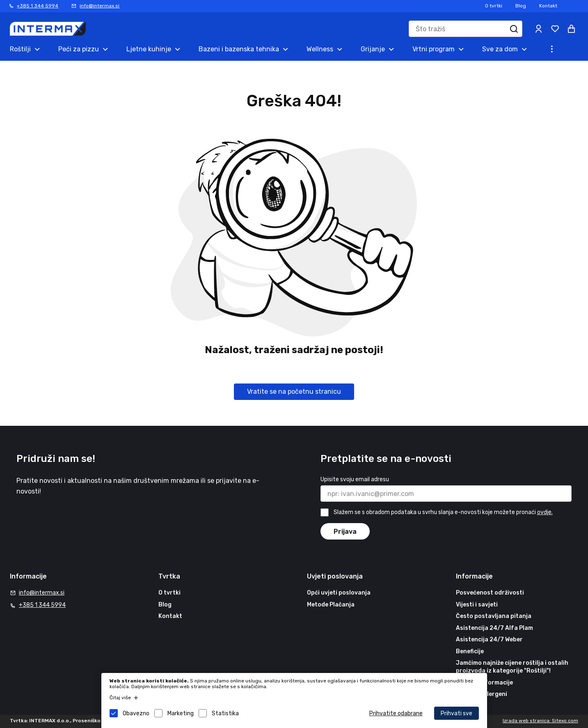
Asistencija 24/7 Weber (489, 640)
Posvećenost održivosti (490, 593)
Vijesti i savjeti (477, 605)
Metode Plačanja (331, 605)
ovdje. (545, 512)
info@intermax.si (100, 6)
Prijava (345, 532)
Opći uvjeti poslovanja (339, 593)
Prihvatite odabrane (396, 713)
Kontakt (548, 6)
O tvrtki (494, 6)
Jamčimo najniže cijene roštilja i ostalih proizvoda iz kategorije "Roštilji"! (512, 667)
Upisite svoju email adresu (355, 479)
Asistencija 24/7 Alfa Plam (494, 628)
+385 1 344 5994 (38, 6)
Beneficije (470, 651)
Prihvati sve (456, 713)
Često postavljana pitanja (494, 616)
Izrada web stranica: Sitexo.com (540, 721)
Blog (521, 6)
